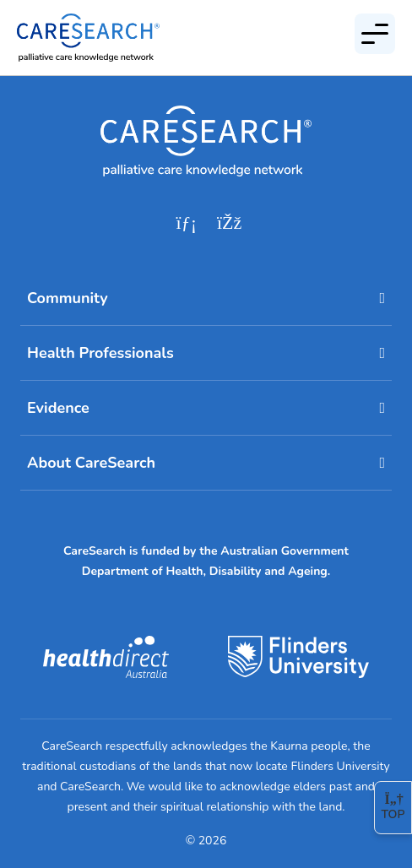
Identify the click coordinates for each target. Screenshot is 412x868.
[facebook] (229, 223)
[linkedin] (187, 223)
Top (393, 807)
